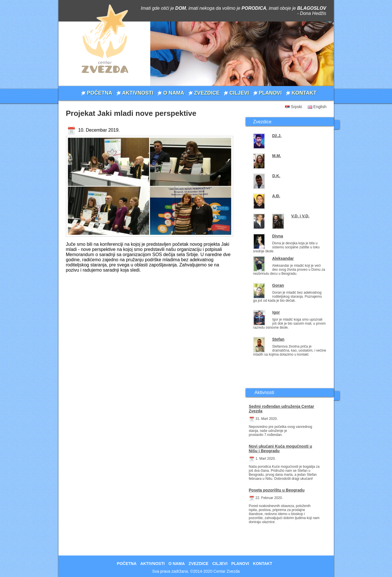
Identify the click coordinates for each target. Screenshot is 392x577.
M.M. (277, 156)
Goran (278, 285)
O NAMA (174, 93)
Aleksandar (283, 258)
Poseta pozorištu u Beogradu (277, 490)
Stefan (278, 339)
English (320, 107)
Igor (276, 312)
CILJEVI (239, 93)
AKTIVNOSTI (138, 93)
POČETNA (100, 93)
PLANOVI (270, 93)
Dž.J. (277, 136)
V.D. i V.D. (301, 216)
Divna (278, 236)
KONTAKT (304, 93)
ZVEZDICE (207, 93)
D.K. (276, 176)
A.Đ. (276, 196)
